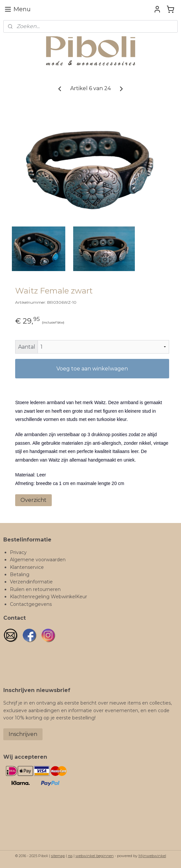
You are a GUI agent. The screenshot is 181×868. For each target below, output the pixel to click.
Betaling (20, 574)
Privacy (18, 552)
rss (70, 856)
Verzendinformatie (31, 582)
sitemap (58, 856)
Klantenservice (27, 567)
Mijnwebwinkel (152, 856)
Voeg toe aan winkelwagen (92, 369)
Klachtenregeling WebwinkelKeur (48, 597)
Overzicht (33, 500)
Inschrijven (23, 734)
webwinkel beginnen (95, 856)
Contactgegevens (31, 604)
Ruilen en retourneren (35, 589)
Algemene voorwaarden (38, 560)
